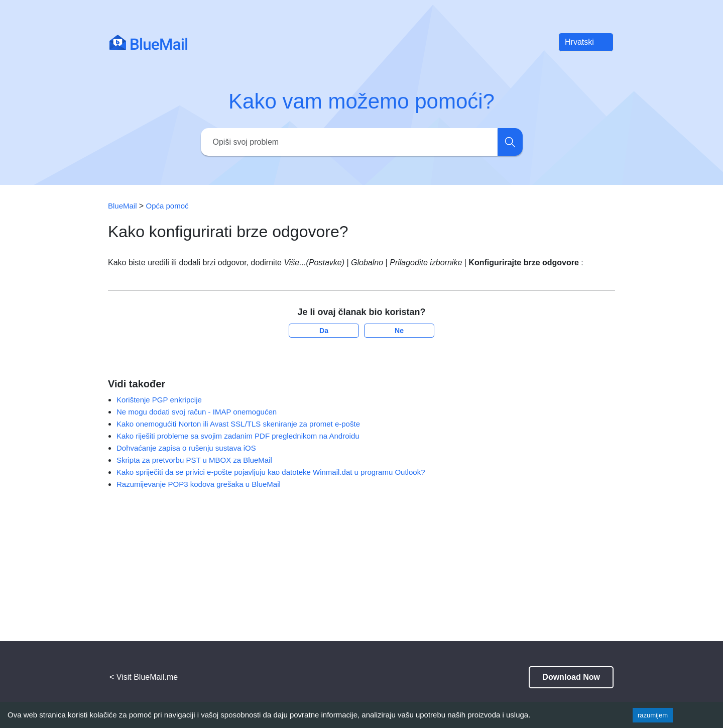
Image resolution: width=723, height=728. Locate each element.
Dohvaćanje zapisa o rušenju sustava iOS (186, 448)
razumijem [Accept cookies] (653, 715)
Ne (399, 331)
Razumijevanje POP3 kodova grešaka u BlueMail (199, 484)
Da (324, 331)
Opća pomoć (167, 206)
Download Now (571, 677)
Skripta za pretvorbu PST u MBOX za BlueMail (194, 460)
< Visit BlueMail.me (144, 677)
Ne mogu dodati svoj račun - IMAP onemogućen (197, 412)
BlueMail (124, 206)
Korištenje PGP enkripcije (159, 400)
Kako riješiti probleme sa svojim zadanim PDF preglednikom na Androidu (238, 436)
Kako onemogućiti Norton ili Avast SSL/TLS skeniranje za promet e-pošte (238, 424)
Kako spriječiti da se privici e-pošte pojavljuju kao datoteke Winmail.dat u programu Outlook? (271, 472)
